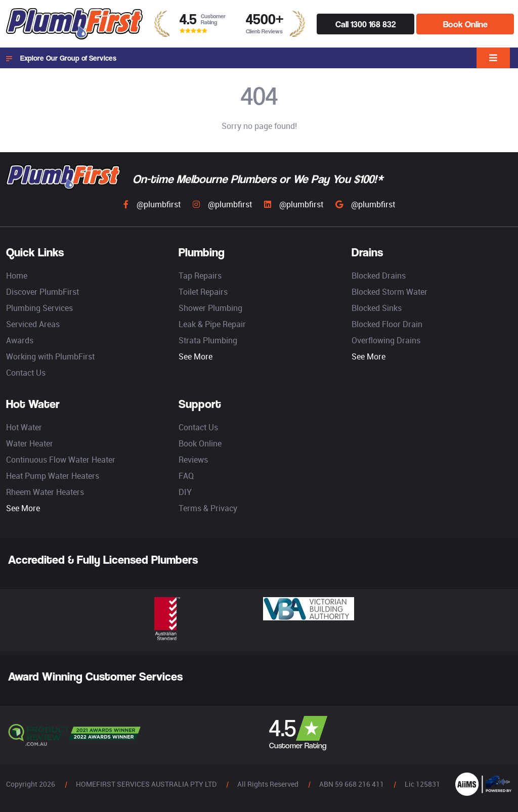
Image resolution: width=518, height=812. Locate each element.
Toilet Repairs (203, 292)
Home (17, 276)
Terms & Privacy (208, 508)
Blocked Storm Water (390, 292)
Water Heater (30, 443)
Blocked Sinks (377, 308)
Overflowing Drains (386, 340)
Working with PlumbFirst (50, 356)
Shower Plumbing (210, 308)
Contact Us (26, 373)
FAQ (186, 476)
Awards (20, 340)
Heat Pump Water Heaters (53, 476)
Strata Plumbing (208, 340)
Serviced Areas (33, 324)
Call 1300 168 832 (365, 24)
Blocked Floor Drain (387, 324)
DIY (185, 492)
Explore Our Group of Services (61, 58)
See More (196, 356)
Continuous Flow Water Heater (61, 460)
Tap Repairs (200, 276)
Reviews (193, 460)
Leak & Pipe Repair (212, 324)
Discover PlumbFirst (42, 292)
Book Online (465, 24)
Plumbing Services (39, 308)
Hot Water (24, 427)
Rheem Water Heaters (45, 492)
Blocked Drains (379, 276)
